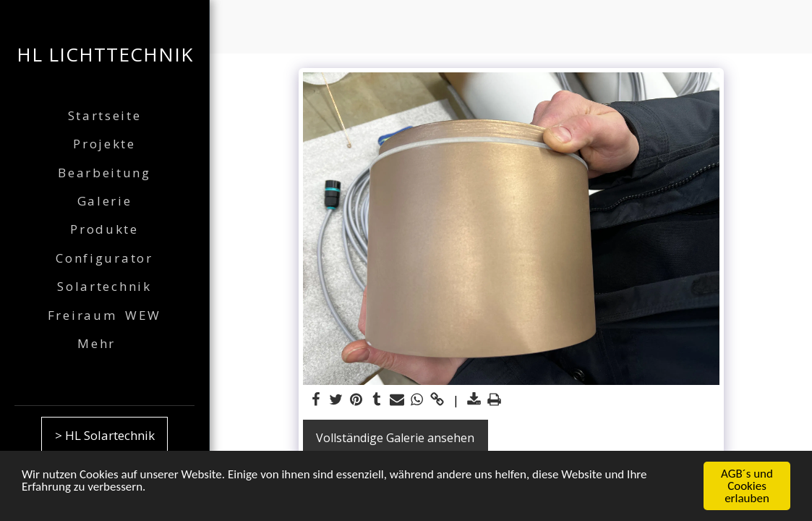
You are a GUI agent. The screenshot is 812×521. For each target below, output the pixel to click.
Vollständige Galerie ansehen (395, 438)
